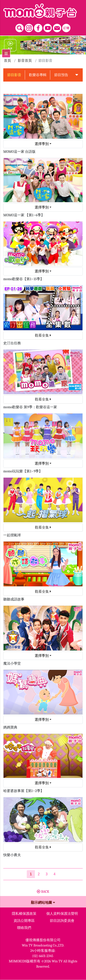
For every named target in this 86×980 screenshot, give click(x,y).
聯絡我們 (24, 928)
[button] (77, 75)
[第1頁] (31, 874)
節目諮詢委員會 (62, 921)
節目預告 (61, 75)
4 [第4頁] (55, 874)
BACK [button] (43, 892)
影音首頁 (25, 61)
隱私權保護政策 (24, 914)
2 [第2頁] (39, 874)
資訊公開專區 (24, 921)
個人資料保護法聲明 (62, 914)
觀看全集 (43, 335)
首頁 (7, 61)
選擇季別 (42, 144)
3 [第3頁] (47, 874)
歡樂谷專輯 (38, 75)
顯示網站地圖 (43, 903)
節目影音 (14, 75)
